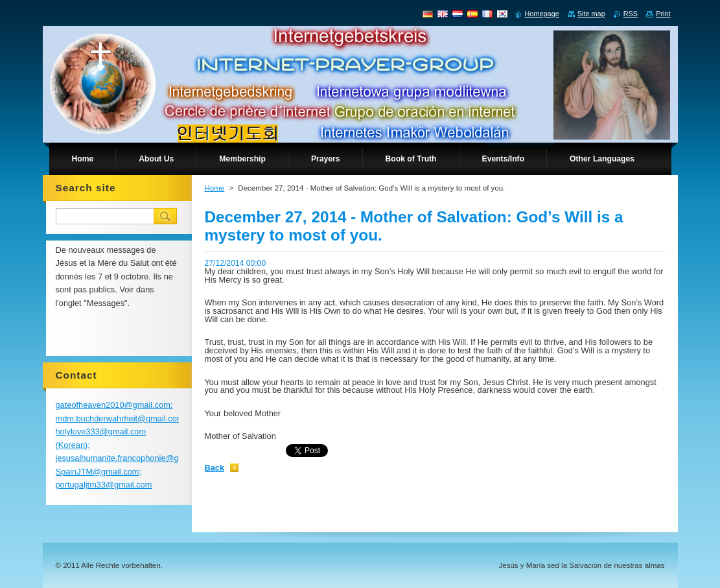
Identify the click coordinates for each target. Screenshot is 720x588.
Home (215, 188)
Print (663, 14)
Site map (591, 14)
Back (215, 468)
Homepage (542, 14)
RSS (631, 14)
